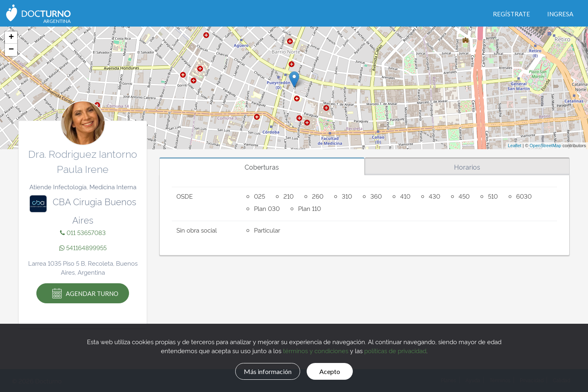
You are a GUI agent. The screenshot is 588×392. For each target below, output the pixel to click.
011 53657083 (83, 232)
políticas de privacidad (395, 350)
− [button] (11, 50)
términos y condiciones (316, 350)
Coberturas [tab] (262, 167)
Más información (264, 370)
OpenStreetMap (546, 146)
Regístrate (511, 14)
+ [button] (11, 38)
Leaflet (515, 146)
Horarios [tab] (467, 167)
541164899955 (83, 248)
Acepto (335, 370)
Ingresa (560, 14)
